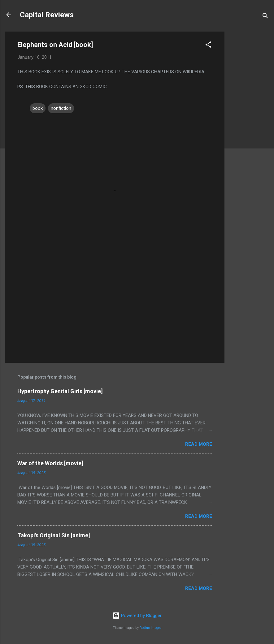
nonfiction (61, 108)
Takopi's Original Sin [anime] (54, 535)
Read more (199, 444)
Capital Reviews (47, 15)
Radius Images (151, 628)
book (38, 108)
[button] (208, 46)
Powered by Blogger (137, 616)
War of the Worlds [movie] (50, 463)
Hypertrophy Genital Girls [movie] (60, 391)
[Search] (265, 17)
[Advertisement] (249, 124)
